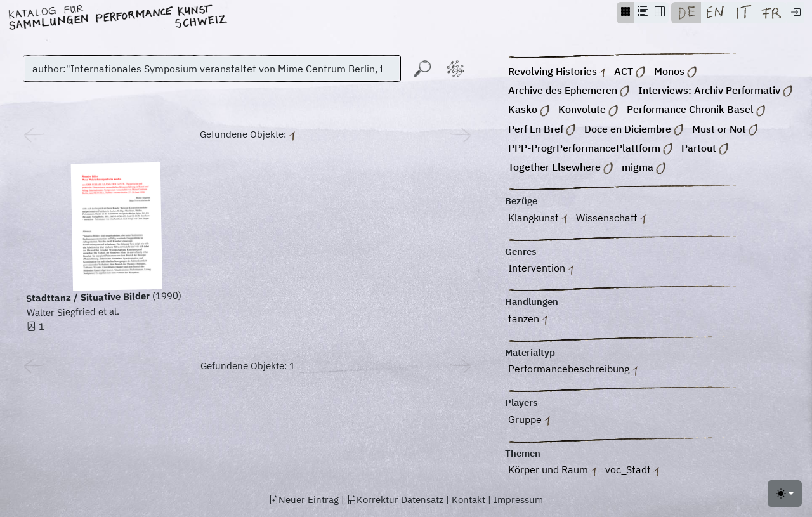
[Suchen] (212, 69)
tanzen (528, 319)
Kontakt (468, 500)
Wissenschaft (611, 219)
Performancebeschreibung (573, 370)
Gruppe (529, 420)
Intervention (541, 269)
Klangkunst (538, 219)
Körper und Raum (552, 471)
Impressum (518, 500)
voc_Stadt (632, 471)
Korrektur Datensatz (395, 500)
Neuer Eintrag (304, 500)
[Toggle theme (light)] (785, 494)
